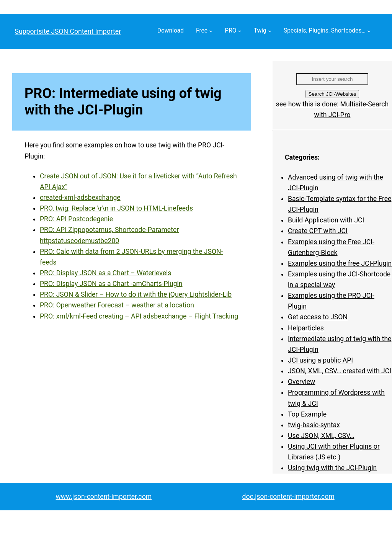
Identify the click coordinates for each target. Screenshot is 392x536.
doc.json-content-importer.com (288, 497)
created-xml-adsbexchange (80, 198)
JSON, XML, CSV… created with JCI (340, 371)
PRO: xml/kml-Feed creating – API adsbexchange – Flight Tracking (139, 316)
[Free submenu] (211, 31)
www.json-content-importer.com (104, 497)
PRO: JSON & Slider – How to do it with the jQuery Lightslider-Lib (136, 294)
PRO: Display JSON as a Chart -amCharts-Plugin (111, 284)
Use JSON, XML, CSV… (321, 436)
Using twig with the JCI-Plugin (332, 468)
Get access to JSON (318, 317)
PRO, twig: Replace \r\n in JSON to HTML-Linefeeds (116, 208)
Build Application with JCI (326, 220)
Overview (301, 382)
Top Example (307, 414)
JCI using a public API (320, 360)
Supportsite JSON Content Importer (68, 31)
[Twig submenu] (270, 31)
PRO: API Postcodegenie (76, 219)
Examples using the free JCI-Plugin (340, 263)
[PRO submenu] (239, 31)
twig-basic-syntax (314, 425)
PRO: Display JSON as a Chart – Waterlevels (105, 273)
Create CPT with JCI (318, 231)
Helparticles (306, 328)
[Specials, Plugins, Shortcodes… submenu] (369, 31)
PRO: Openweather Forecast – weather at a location (117, 305)
